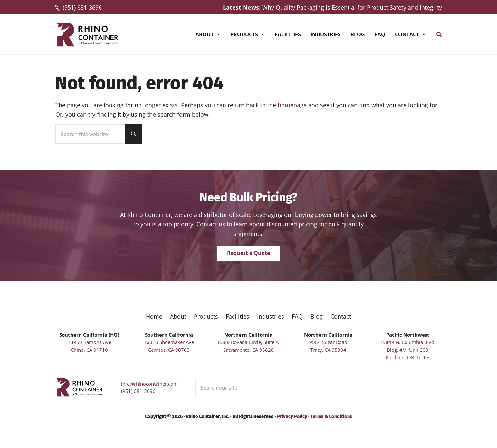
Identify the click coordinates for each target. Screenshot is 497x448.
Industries (326, 34)
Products (248, 34)
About (208, 34)
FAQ (380, 34)
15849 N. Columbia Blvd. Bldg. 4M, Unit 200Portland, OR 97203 (408, 350)
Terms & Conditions (331, 416)
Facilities (288, 34)
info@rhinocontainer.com (149, 384)
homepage (292, 105)
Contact (411, 34)
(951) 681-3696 (138, 391)
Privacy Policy (292, 416)
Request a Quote (248, 253)
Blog (358, 34)
